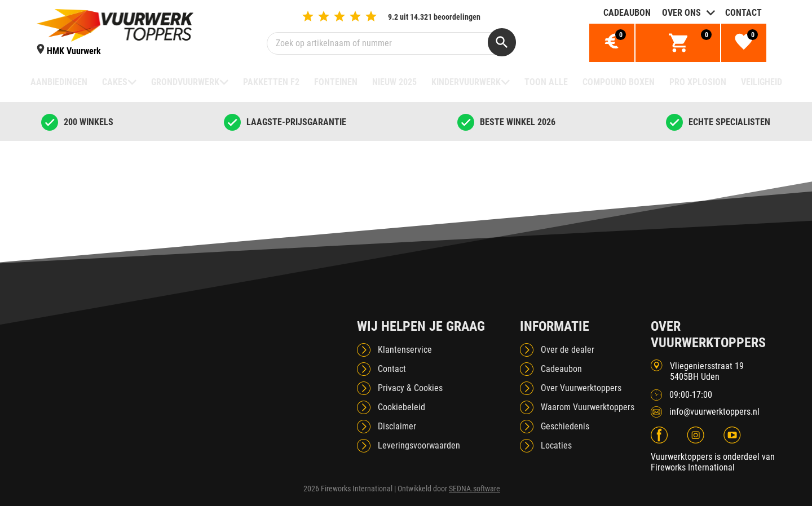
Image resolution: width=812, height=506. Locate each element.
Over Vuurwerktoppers (581, 388)
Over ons (681, 13)
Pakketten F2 (271, 82)
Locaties (556, 445)
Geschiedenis (565, 426)
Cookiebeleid (401, 407)
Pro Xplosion (698, 82)
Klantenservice (405, 350)
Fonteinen (336, 82)
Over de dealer (568, 350)
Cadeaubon (627, 13)
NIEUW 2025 (394, 82)
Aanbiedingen (59, 82)
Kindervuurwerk (466, 82)
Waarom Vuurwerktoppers (588, 407)
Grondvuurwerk (185, 82)
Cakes (115, 82)
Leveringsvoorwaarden (419, 445)
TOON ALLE (546, 82)
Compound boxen (619, 82)
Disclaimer (397, 426)
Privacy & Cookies (410, 388)
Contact (743, 13)
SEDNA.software (475, 489)
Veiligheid (762, 82)
